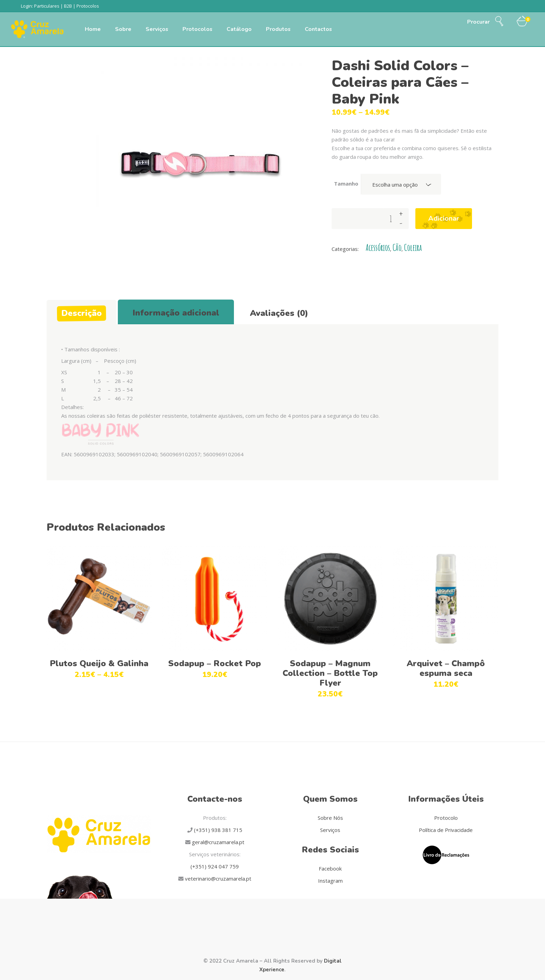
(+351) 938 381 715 (217, 830)
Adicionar (444, 218)
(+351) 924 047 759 (215, 866)
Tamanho (346, 183)
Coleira (413, 248)
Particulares (47, 6)
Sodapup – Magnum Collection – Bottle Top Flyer (330, 673)
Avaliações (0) (279, 313)
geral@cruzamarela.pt (217, 842)
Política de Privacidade (446, 830)
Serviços (330, 830)
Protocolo (446, 818)
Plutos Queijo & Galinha (99, 663)
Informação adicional (176, 313)
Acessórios (378, 248)
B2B (68, 6)
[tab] (82, 312)
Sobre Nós (330, 818)
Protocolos (88, 6)
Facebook (330, 868)
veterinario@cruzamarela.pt (217, 879)
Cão (397, 248)
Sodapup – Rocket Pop (215, 663)
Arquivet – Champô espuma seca (446, 668)
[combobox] (401, 184)
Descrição (82, 313)
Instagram (330, 881)
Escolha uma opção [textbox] (395, 185)
